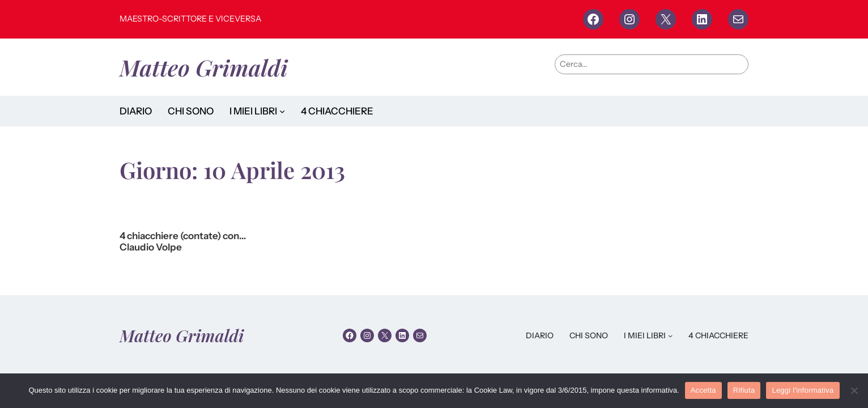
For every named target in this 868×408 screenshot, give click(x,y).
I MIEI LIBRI (253, 111)
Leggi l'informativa (803, 390)
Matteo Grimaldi (204, 67)
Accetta (703, 390)
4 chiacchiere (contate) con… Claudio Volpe (183, 242)
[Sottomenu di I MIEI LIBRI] (282, 111)
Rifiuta (744, 390)
